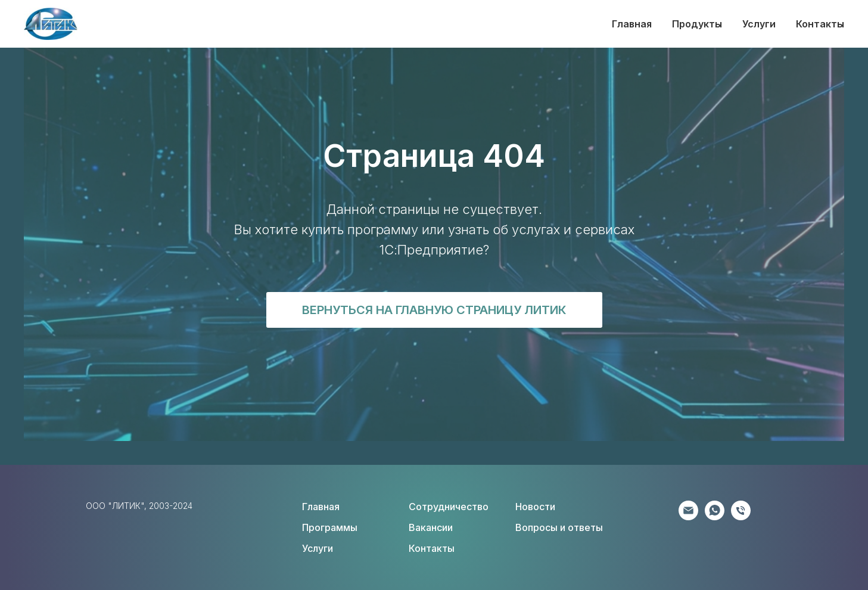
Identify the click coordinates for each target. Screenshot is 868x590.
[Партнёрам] (688, 517)
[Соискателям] (741, 517)
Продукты (697, 24)
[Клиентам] (715, 517)
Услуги (759, 24)
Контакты (820, 24)
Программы (330, 527)
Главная (632, 24)
